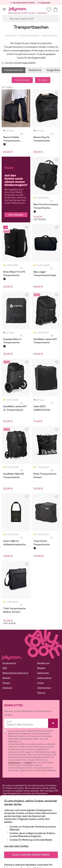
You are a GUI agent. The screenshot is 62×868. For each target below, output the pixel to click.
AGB (5, 668)
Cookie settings (44, 678)
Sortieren (43, 80)
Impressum (7, 688)
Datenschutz (43, 673)
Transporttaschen (14, 70)
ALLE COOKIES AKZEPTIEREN (31, 855)
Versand (6, 683)
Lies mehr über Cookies (16, 846)
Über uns (41, 693)
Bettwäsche (35, 70)
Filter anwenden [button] (22, 80)
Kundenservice (9, 663)
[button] (4, 9)
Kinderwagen (11, 36)
